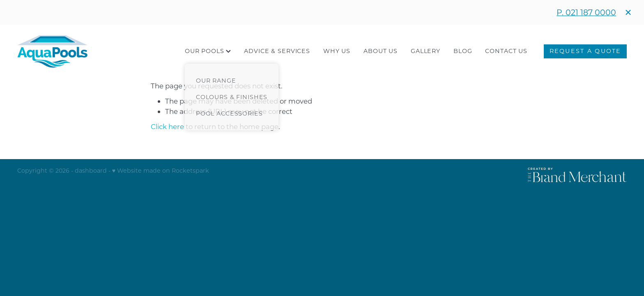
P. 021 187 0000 (586, 12)
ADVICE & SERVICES (277, 51)
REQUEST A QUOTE (585, 51)
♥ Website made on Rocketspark (161, 170)
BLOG (463, 51)
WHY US (337, 51)
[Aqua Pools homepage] (78, 51)
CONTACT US (506, 51)
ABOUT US (381, 51)
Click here (167, 126)
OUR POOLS (208, 51)
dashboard (91, 170)
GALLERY (425, 51)
